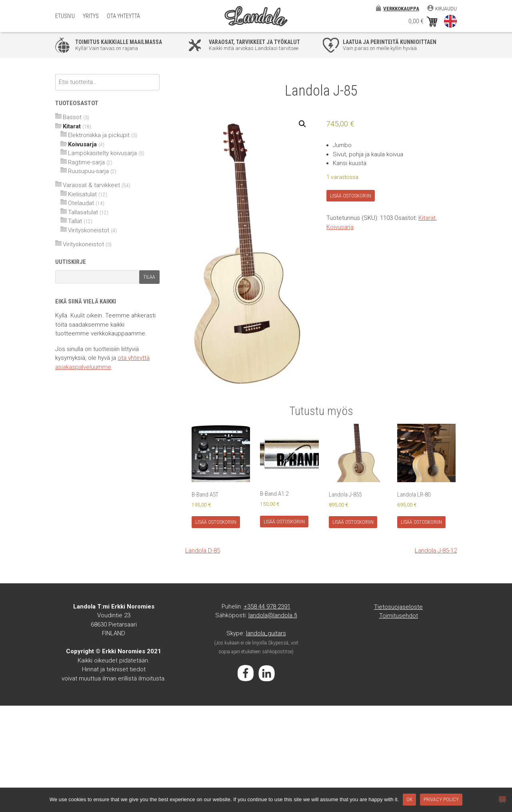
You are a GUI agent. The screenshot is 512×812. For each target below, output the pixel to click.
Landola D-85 (203, 551)
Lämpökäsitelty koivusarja (102, 153)
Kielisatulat (82, 194)
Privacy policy (441, 799)
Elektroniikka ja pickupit (99, 135)
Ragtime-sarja (86, 162)
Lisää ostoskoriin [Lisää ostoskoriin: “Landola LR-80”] (421, 522)
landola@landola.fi (273, 615)
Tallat (75, 221)
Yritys (91, 16)
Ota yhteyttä (123, 16)
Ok (409, 799)
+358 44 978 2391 (267, 607)
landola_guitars (266, 633)
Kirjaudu (446, 9)
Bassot (72, 117)
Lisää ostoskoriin (351, 196)
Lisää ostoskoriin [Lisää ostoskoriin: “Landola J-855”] (353, 522)
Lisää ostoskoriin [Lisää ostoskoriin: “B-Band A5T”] (216, 522)
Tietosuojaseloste (398, 607)
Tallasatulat (83, 212)
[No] (502, 799)
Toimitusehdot (399, 616)
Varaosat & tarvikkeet (91, 185)
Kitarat (427, 218)
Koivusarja (340, 227)
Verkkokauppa (401, 9)
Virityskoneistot (89, 230)
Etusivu (65, 16)
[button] (302, 124)
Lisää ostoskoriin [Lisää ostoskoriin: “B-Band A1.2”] (284, 522)
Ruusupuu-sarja (88, 171)
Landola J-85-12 (436, 551)
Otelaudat (81, 203)
